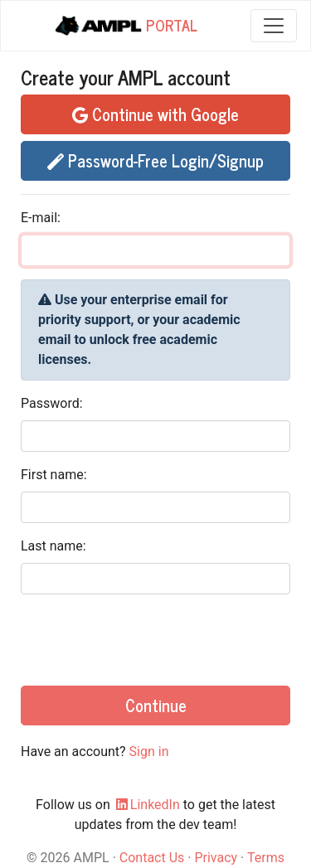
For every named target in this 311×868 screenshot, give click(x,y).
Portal (125, 26)
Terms (266, 858)
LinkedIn (147, 805)
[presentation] (147, 640)
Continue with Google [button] (155, 114)
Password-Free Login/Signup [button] (155, 160)
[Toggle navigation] (274, 26)
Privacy (216, 858)
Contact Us (152, 858)
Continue (156, 705)
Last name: (53, 546)
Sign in (149, 752)
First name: (54, 475)
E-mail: (41, 218)
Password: (52, 403)
